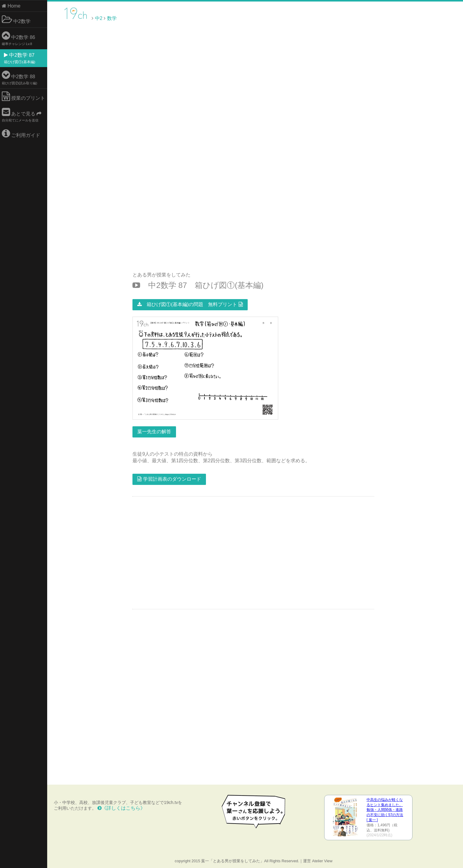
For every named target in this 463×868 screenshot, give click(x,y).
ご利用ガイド (22, 134)
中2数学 (17, 20)
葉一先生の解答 (155, 431)
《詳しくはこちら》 (122, 807)
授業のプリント (25, 96)
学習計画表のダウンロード (170, 478)
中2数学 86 (20, 38)
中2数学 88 (21, 77)
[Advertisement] (412, 18)
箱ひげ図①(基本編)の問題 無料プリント (191, 304)
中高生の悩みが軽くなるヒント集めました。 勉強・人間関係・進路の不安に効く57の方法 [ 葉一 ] (385, 809)
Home (12, 6)
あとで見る (23, 115)
